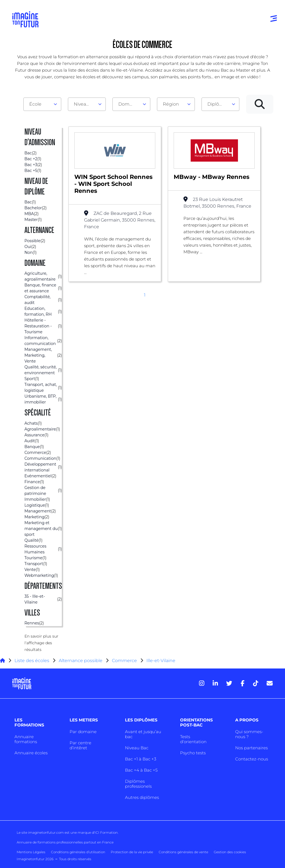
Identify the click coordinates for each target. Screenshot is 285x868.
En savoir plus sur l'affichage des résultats (41, 643)
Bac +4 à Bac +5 (141, 770)
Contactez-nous (252, 759)
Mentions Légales (31, 852)
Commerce (124, 661)
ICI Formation (106, 832)
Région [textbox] (171, 104)
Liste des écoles (32, 661)
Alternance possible (81, 661)
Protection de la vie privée (132, 852)
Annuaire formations (26, 739)
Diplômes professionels (138, 784)
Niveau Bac (137, 748)
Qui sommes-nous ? (249, 734)
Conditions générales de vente (183, 852)
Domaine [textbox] (129, 104)
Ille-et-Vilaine (161, 661)
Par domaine (83, 732)
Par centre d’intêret (80, 745)
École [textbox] (35, 104)
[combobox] (42, 104)
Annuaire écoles (31, 753)
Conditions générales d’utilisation (78, 852)
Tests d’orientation (193, 739)
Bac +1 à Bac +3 (141, 759)
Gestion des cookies (230, 852)
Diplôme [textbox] (217, 104)
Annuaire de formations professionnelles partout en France (65, 842)
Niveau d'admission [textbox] (85, 104)
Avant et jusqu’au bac (143, 734)
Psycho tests (193, 753)
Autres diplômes (142, 797)
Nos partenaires (251, 748)
